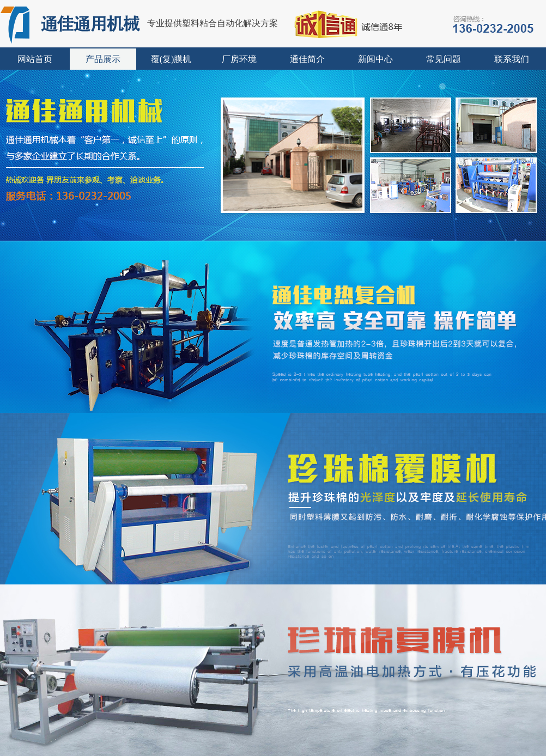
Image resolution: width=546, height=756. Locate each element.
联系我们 (512, 59)
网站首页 (35, 59)
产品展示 (103, 59)
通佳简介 (307, 59)
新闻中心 (375, 59)
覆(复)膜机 (171, 59)
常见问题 (444, 59)
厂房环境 (239, 59)
